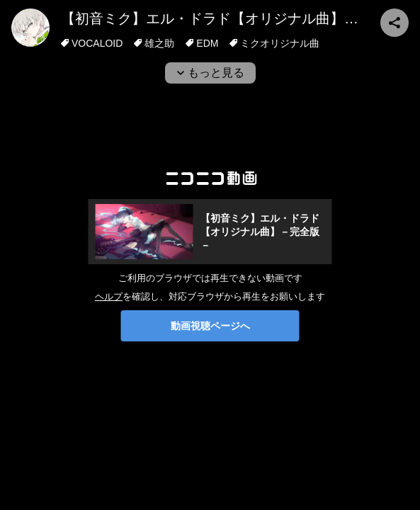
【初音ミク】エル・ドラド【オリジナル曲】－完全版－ (238, 18)
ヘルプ (109, 296)
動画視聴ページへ (210, 326)
